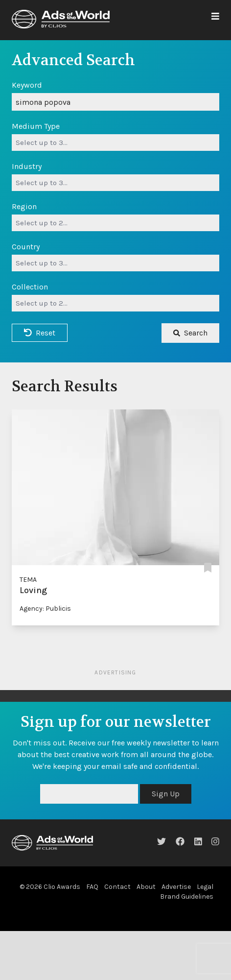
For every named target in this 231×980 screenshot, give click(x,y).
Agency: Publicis (45, 609)
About (146, 887)
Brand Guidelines (187, 896)
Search (190, 333)
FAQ (92, 887)
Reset (40, 333)
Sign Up (166, 794)
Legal (205, 887)
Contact (117, 887)
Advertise (176, 887)
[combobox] (115, 143)
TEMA (28, 580)
